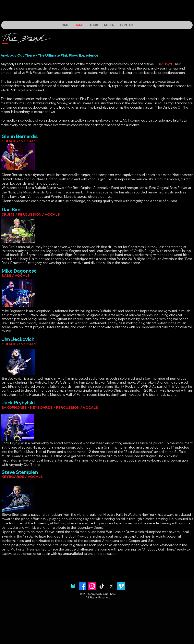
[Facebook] (83, 586)
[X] (111, 586)
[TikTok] (102, 586)
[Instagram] (92, 586)
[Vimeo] (121, 586)
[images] (73, 586)
